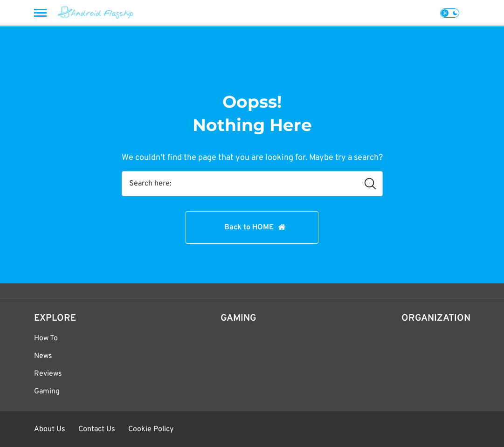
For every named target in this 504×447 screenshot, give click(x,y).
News (43, 356)
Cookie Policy (151, 429)
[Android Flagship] (96, 13)
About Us (50, 429)
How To (46, 338)
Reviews (48, 374)
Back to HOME (249, 227)
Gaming (47, 392)
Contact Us (97, 429)
